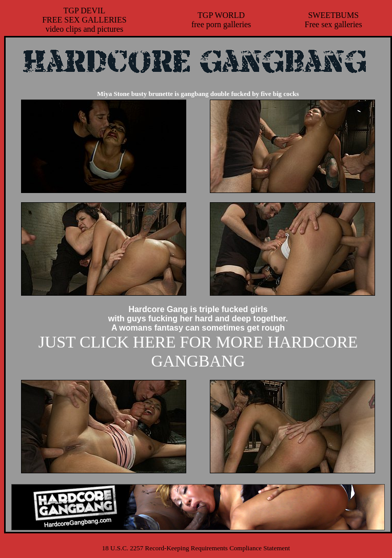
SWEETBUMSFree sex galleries (334, 20)
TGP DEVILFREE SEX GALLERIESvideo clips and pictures (84, 20)
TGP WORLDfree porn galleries (221, 20)
